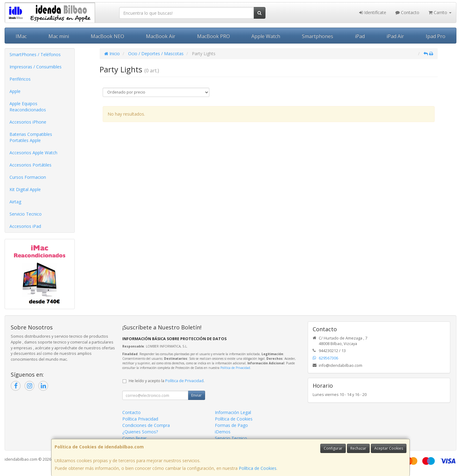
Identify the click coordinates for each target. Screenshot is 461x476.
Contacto (407, 12)
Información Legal (233, 412)
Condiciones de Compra (146, 425)
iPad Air (395, 36)
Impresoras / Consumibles (36, 67)
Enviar (196, 395)
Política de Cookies (258, 468)
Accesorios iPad (25, 226)
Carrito (440, 12)
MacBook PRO (213, 36)
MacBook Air (161, 36)
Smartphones (318, 36)
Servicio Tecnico (26, 214)
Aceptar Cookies (389, 448)
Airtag (15, 202)
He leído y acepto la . (167, 381)
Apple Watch (266, 36)
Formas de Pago (231, 425)
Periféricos (20, 79)
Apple (15, 91)
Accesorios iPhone (28, 122)
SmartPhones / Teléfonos (35, 54)
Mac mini (59, 36)
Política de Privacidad (235, 368)
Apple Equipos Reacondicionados (28, 107)
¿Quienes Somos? (140, 432)
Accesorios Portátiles (30, 165)
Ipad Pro (436, 36)
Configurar (333, 448)
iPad (360, 36)
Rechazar (358, 448)
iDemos (223, 432)
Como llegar (134, 438)
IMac (21, 36)
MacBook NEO (107, 36)
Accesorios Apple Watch (33, 153)
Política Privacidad (140, 419)
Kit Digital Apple (25, 189)
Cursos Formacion (28, 177)
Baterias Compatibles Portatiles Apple (31, 137)
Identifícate (373, 12)
